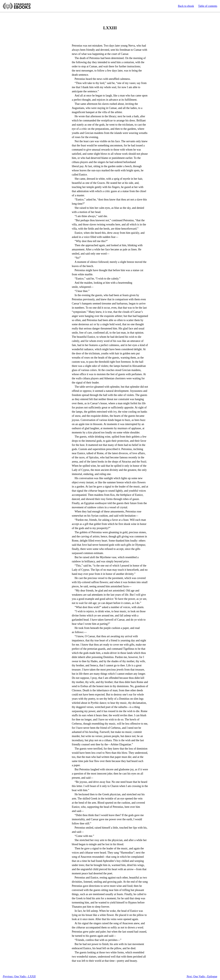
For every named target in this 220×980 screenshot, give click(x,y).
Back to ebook (186, 6)
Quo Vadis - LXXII (19, 976)
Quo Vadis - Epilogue (202, 976)
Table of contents (208, 6)
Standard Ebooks (17, 6)
